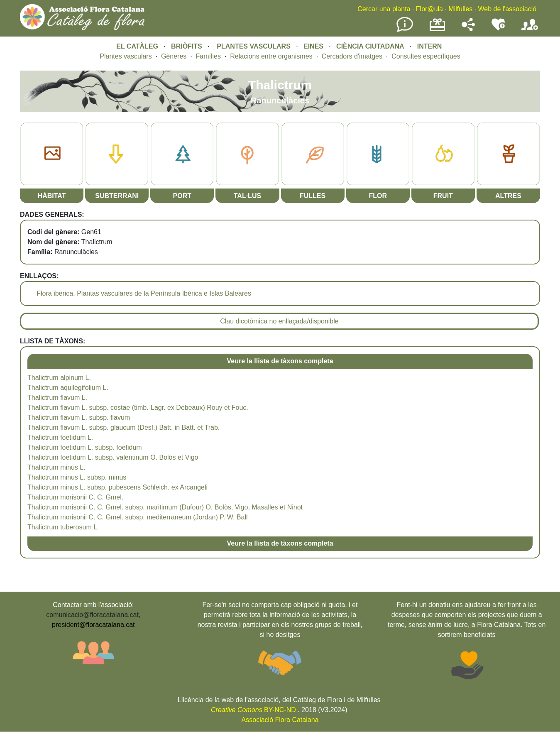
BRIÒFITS (187, 46)
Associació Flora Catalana (280, 720)
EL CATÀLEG (137, 46)
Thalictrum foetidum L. (60, 437)
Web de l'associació (507, 9)
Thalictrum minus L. (56, 467)
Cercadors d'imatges (352, 56)
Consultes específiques (426, 56)
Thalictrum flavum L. (57, 398)
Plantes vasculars (126, 56)
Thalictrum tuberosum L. (63, 527)
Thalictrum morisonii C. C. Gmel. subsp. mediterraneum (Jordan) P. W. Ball (138, 517)
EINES (313, 46)
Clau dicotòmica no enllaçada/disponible (279, 321)
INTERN (430, 46)
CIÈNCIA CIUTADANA (370, 46)
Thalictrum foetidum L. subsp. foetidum (85, 447)
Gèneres (174, 56)
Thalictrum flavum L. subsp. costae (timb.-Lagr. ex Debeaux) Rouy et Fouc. (138, 408)
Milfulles (460, 9)
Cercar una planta (384, 9)
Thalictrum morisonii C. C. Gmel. (75, 497)
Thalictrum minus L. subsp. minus (77, 477)
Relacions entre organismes (271, 56)
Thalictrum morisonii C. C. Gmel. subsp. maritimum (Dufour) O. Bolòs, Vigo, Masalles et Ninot (165, 507)
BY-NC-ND (253, 710)
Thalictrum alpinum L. (59, 378)
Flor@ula (429, 9)
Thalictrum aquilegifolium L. (68, 388)
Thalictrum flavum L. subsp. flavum (79, 417)
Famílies (208, 56)
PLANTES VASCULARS (254, 46)
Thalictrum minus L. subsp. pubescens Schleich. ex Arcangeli (117, 487)
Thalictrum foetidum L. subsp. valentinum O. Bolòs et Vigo (113, 457)
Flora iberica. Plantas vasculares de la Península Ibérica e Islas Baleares (144, 293)
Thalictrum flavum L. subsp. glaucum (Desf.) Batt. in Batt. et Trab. (123, 427)
